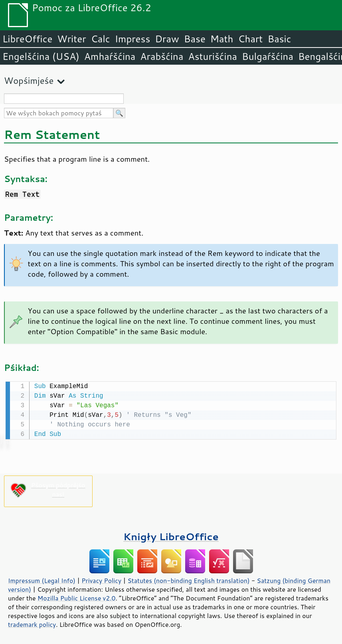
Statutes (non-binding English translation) (188, 580)
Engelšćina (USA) (41, 56)
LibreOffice (27, 39)
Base (195, 39)
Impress (133, 39)
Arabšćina (162, 56)
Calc (101, 39)
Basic (279, 39)
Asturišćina (213, 56)
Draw (167, 39)
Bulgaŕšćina (268, 56)
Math (222, 39)
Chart (250, 39)
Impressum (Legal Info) (42, 580)
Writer (71, 39)
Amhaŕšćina (110, 56)
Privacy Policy (101, 580)
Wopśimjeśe (29, 80)
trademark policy (32, 624)
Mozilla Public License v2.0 (77, 597)
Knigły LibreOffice (171, 536)
